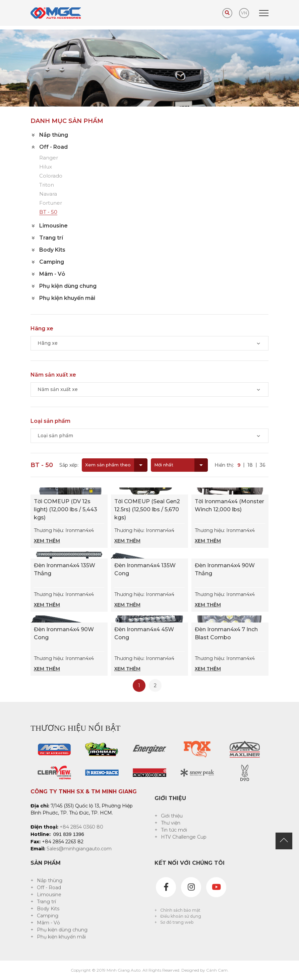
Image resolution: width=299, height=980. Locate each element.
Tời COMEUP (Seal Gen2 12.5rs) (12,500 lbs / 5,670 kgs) (147, 509)
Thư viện (171, 823)
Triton (47, 185)
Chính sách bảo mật (180, 910)
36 (262, 465)
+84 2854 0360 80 (81, 827)
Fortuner (51, 203)
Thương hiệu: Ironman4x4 (69, 536)
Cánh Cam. (217, 970)
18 (250, 465)
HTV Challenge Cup (184, 837)
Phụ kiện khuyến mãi (61, 937)
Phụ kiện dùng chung (62, 930)
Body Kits (48, 909)
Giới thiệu (172, 816)
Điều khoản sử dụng (181, 916)
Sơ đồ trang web (177, 922)
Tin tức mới (174, 830)
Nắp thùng (50, 880)
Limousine (49, 895)
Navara (48, 194)
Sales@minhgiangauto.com (79, 849)
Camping (48, 916)
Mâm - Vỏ (48, 923)
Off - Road (49, 888)
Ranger (49, 158)
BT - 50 (48, 212)
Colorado (51, 176)
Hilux (46, 167)
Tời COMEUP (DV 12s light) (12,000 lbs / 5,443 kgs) (66, 509)
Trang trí (46, 902)
